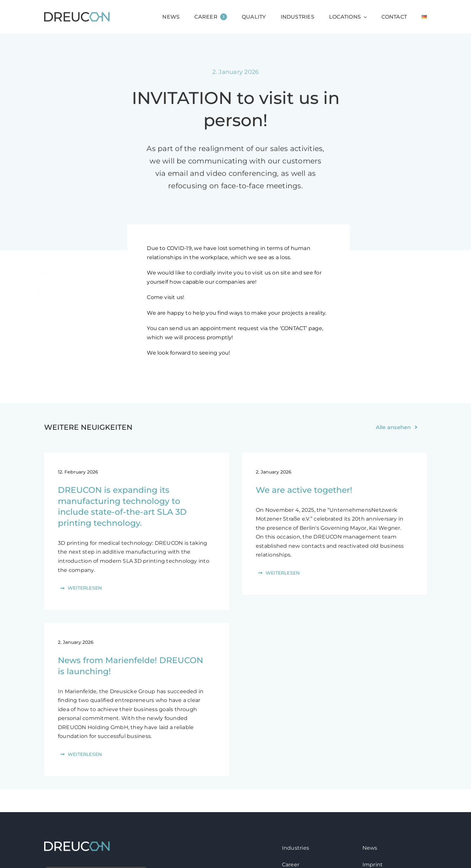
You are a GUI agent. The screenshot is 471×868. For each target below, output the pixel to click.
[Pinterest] (78, 290)
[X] (54, 290)
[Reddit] (65, 290)
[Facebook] (42, 290)
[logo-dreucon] (77, 15)
